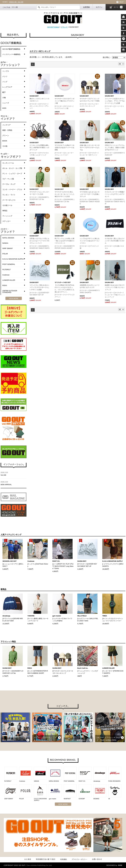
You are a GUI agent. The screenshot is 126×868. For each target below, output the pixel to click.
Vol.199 (16, 2)
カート (118, 7)
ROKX (5, 285)
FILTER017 (7, 270)
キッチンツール (8, 163)
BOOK (5, 141)
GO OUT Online (53, 27)
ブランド (64, 27)
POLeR (5, 254)
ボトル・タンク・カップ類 (12, 168)
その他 (5, 146)
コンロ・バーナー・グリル (12, 189)
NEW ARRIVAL (14, 483)
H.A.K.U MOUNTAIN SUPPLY (13, 259)
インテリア (6, 125)
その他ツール (7, 205)
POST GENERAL (9, 264)
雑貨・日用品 (7, 130)
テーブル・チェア (9, 184)
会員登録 (86, 7)
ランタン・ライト (9, 195)
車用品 (5, 211)
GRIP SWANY (8, 248)
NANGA (5, 243)
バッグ (5, 82)
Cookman (6, 275)
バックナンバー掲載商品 (11, 54)
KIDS (4, 108)
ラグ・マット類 (8, 179)
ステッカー (6, 221)
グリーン (6, 136)
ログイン (99, 7)
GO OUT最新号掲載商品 (11, 49)
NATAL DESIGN (8, 238)
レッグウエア (7, 87)
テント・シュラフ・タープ (12, 174)
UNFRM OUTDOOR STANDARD (10, 292)
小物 (4, 98)
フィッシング (7, 216)
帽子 (4, 92)
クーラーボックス (9, 200)
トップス (6, 71)
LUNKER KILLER (9, 280)
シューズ (6, 103)
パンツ (5, 76)
